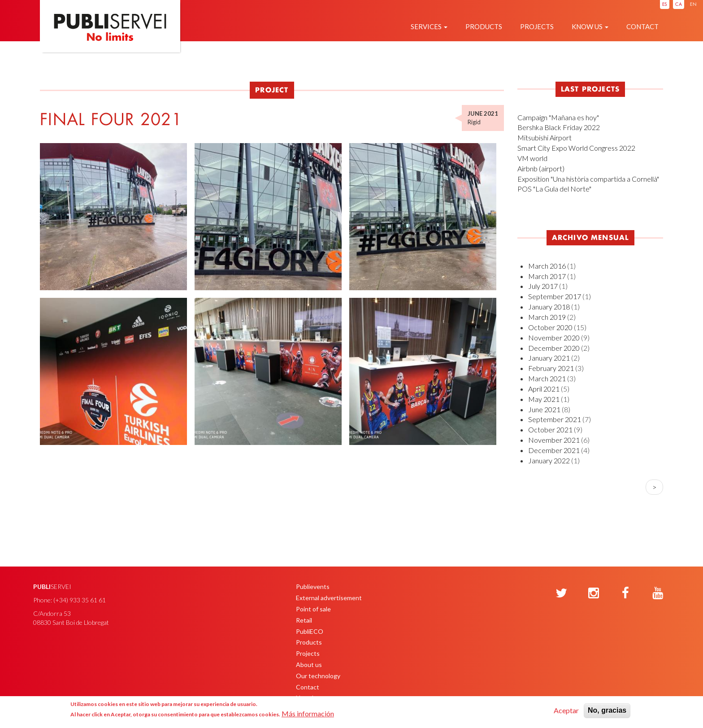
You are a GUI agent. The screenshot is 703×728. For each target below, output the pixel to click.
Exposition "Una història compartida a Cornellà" (588, 179)
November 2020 (554, 338)
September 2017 (555, 296)
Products (484, 26)
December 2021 (554, 450)
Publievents (313, 586)
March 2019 (547, 317)
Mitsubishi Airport (545, 137)
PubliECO (310, 631)
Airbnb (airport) (541, 168)
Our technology (318, 676)
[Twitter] (561, 593)
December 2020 (554, 348)
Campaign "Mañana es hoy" (558, 117)
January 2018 (549, 307)
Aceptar (566, 710)
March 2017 (547, 276)
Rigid (474, 122)
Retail (304, 620)
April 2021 (544, 389)
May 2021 (544, 399)
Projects (537, 26)
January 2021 (549, 358)
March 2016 (547, 266)
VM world (532, 158)
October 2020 (550, 327)
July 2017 (543, 286)
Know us (590, 26)
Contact (642, 26)
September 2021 (555, 419)
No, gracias (607, 710)
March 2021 (547, 378)
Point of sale (313, 609)
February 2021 (551, 368)
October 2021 (550, 429)
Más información (308, 713)
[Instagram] (594, 593)
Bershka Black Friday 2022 (559, 127)
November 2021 (554, 440)
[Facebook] (625, 593)
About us (309, 665)
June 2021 (544, 409)
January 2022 (549, 460)
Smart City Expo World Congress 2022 (576, 148)
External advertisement (329, 598)
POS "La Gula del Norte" (554, 189)
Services (429, 26)
